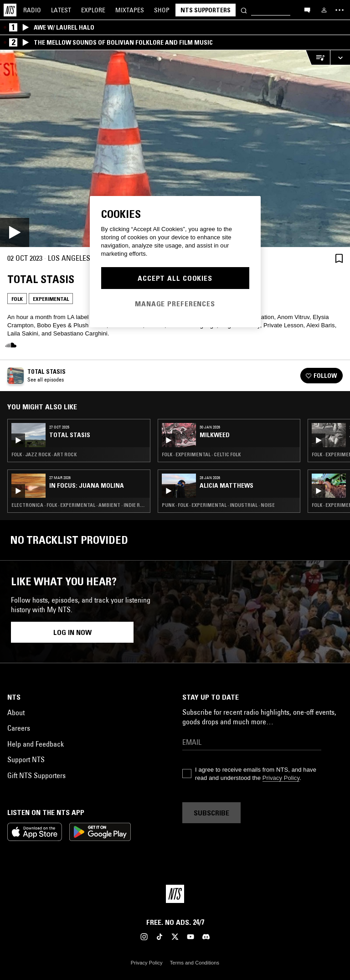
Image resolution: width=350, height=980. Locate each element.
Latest (61, 10)
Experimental (51, 299)
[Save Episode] (339, 258)
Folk (17, 299)
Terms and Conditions (195, 963)
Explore (93, 10)
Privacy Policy (281, 778)
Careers (19, 728)
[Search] (244, 10)
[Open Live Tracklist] (318, 58)
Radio (32, 10)
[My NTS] (324, 10)
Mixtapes (130, 10)
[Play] (175, 149)
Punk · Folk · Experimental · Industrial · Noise (218, 505)
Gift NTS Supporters (36, 775)
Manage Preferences (175, 304)
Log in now (72, 632)
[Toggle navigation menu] (340, 10)
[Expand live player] (340, 58)
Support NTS (26, 759)
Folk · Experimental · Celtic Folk (201, 454)
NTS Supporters (206, 10)
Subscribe (211, 813)
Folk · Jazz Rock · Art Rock (44, 454)
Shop (162, 10)
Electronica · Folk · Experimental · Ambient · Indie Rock (79, 505)
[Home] (10, 10)
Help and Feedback (36, 744)
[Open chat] (307, 10)
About (16, 712)
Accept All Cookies (175, 278)
